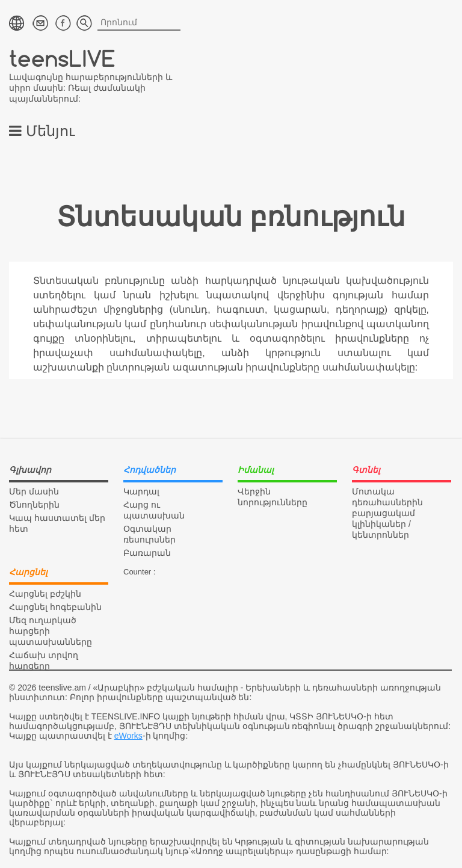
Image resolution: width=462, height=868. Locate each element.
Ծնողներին (34, 505)
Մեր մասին (34, 491)
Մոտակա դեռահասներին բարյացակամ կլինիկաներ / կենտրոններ (387, 513)
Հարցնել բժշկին (45, 594)
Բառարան (147, 553)
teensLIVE (62, 58)
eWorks (128, 736)
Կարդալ (141, 491)
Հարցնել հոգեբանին (55, 607)
